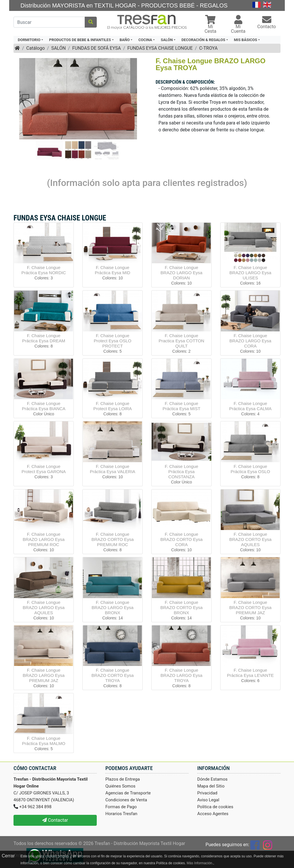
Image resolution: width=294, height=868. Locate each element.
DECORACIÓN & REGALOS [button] (203, 40)
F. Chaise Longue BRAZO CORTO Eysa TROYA (113, 675)
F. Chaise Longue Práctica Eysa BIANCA (44, 406)
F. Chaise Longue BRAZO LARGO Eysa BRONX (113, 607)
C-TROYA (208, 48)
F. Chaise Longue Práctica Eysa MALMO (44, 741)
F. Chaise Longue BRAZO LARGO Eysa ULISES (250, 273)
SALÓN (58, 48)
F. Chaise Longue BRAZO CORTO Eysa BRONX (182, 607)
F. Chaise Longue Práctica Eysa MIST (181, 406)
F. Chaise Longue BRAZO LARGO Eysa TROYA (181, 675)
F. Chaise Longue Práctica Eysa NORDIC (43, 270)
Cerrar (8, 856)
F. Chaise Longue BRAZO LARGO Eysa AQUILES (44, 607)
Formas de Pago (121, 807)
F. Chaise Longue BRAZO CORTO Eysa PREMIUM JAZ (251, 607)
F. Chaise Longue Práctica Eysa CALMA (250, 406)
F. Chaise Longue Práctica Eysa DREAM (44, 338)
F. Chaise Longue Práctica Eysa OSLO (250, 469)
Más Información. (200, 863)
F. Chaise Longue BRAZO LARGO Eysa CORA (250, 341)
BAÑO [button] (125, 40)
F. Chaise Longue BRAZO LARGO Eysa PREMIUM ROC (44, 539)
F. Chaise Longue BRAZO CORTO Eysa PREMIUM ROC (113, 539)
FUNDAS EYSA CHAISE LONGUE (160, 48)
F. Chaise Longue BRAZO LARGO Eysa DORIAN (181, 273)
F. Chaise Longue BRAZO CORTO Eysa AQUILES (251, 539)
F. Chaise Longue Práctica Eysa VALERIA (113, 469)
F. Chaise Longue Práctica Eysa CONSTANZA (182, 472)
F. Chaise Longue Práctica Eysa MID (112, 270)
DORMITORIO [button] (29, 40)
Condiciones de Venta (126, 800)
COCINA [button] (145, 40)
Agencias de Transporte (128, 793)
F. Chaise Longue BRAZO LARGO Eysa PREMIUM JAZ (44, 675)
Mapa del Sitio (211, 786)
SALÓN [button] (167, 40)
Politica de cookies (215, 807)
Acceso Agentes (213, 814)
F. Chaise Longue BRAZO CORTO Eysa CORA (182, 539)
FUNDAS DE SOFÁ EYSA (96, 48)
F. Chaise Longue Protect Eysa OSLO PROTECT (113, 341)
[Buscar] (49, 22)
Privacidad (207, 793)
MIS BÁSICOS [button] (246, 40)
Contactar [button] (55, 820)
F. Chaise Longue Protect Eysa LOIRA (113, 406)
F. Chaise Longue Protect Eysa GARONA (44, 469)
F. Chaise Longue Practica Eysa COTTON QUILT (182, 341)
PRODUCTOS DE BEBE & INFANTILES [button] (80, 40)
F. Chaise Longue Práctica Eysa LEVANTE (250, 673)
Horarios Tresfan (121, 814)
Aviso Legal (208, 800)
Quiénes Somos (120, 786)
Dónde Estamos (212, 779)
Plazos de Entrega (123, 779)
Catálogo (36, 48)
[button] (210, 25)
